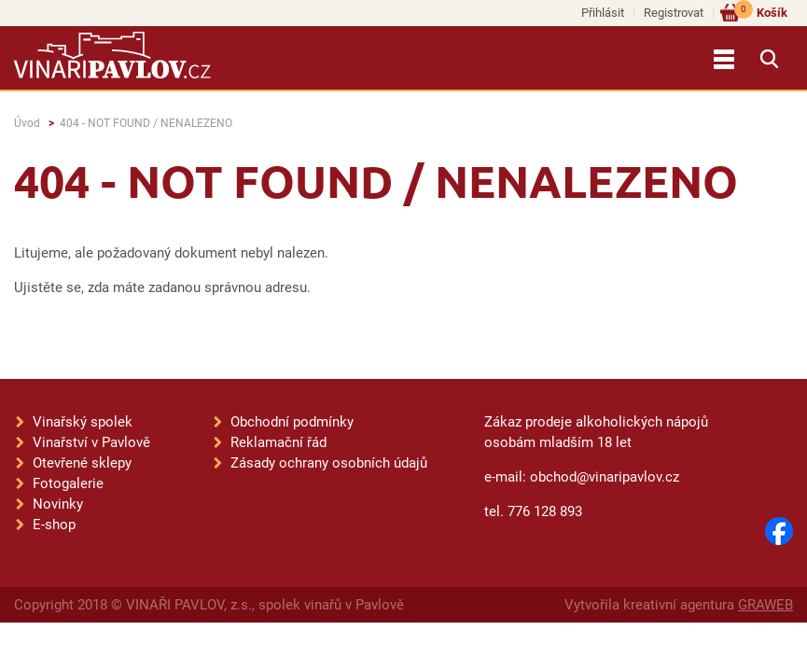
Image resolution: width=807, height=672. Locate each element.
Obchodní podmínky (292, 422)
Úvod (27, 123)
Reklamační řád (278, 442)
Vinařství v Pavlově (91, 442)
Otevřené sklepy (82, 463)
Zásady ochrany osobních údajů (329, 463)
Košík (761, 12)
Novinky (58, 504)
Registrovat (674, 13)
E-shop (54, 525)
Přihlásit (603, 13)
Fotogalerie (68, 483)
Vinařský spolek (83, 422)
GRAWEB (765, 605)
